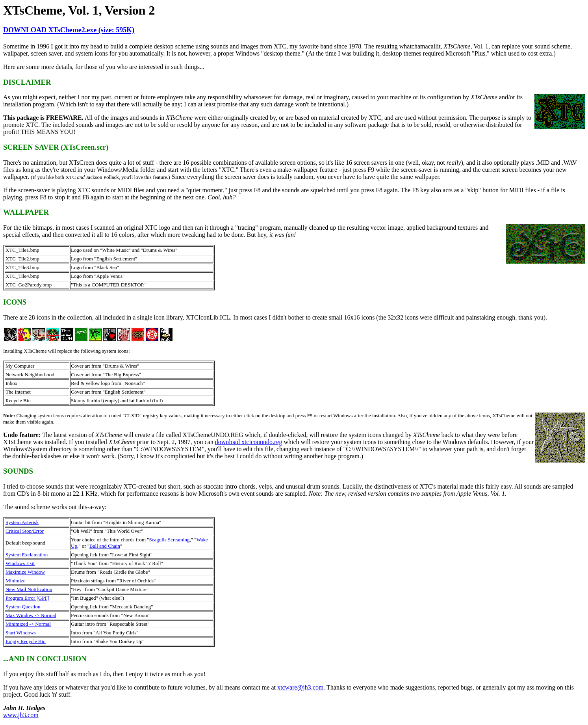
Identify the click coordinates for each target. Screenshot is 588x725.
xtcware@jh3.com (300, 687)
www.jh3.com (21, 715)
